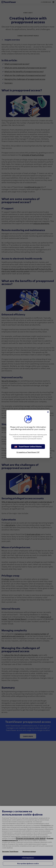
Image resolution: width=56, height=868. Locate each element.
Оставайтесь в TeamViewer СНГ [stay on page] (28, 452)
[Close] (48, 412)
